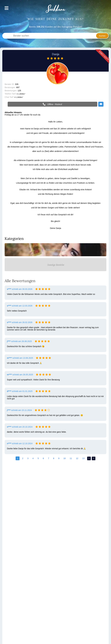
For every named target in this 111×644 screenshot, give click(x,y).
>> (94, 458)
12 (77, 458)
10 (65, 458)
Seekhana (56, 9)
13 (83, 458)
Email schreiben (101, 104)
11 (71, 458)
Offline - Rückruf (54, 104)
